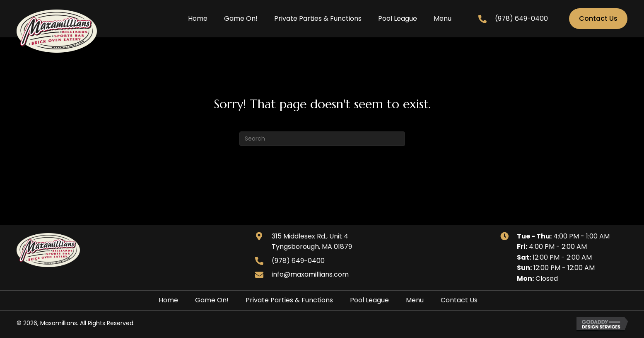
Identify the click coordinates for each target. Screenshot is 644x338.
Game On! (212, 300)
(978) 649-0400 (521, 18)
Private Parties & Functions (289, 300)
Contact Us (459, 300)
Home (168, 300)
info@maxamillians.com (310, 274)
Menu (415, 300)
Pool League (369, 300)
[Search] (322, 139)
